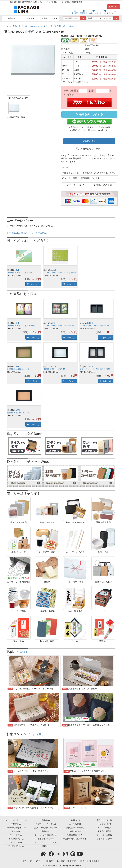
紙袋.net (46, 846)
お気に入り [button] (90, 141)
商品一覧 (12, 19)
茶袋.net (46, 831)
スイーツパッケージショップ (46, 842)
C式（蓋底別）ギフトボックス (63, 26)
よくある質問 (75, 824)
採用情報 (93, 861)
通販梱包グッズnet (46, 839)
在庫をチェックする (89, 114)
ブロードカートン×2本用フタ (20, 273)
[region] (61, 26)
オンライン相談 (104, 824)
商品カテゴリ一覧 (104, 820)
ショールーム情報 (104, 835)
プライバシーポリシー (33, 861)
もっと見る (22, 652)
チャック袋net (16, 835)
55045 (90, 366)
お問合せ (82, 861)
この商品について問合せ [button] (90, 149)
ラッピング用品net (16, 846)
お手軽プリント (49, 19)
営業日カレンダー (104, 839)
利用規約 (50, 861)
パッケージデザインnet (16, 828)
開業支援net (16, 824)
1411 (17, 323)
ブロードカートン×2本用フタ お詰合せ (60, 273)
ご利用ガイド (75, 820)
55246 (17, 410)
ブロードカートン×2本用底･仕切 (21, 326)
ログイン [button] (114, 7)
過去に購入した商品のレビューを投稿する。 (27, 233)
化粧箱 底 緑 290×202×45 (18, 369)
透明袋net (46, 820)
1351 (17, 270)
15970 (53, 270)
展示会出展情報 (104, 831)
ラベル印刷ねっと (16, 839)
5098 (53, 323)
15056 (90, 323)
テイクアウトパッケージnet (16, 820)
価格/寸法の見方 (104, 185)
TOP (7, 26)
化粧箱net (16, 831)
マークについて (77, 185)
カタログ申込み (104, 828)
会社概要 (61, 861)
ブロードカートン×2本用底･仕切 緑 (59, 326)
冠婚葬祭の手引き (75, 835)
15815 (17, 366)
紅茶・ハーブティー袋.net (46, 828)
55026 (53, 366)
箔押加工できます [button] (18, 98)
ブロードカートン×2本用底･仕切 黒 (95, 369)
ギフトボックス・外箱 (35, 26)
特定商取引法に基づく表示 (75, 839)
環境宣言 (72, 861)
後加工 (30, 19)
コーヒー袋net (16, 842)
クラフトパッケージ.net (46, 824)
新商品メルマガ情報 (75, 828)
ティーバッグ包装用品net (46, 835)
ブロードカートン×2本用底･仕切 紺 (95, 326)
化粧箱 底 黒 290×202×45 (54, 369)
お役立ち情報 (75, 831)
